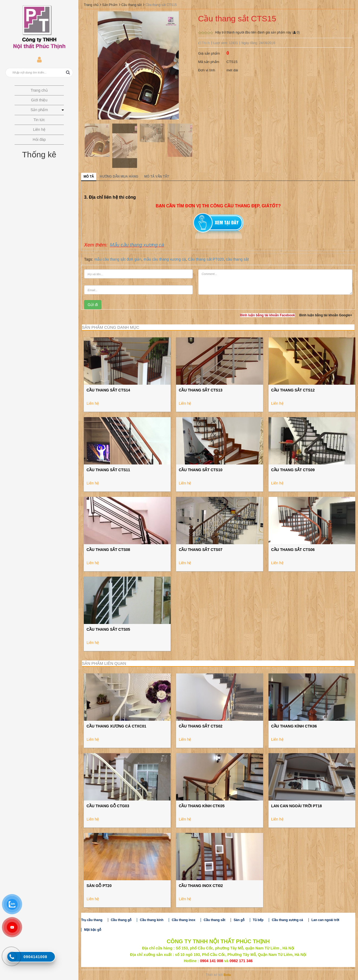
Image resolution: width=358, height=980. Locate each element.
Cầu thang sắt (131, 5)
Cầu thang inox (183, 920)
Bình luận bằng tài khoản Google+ (326, 315)
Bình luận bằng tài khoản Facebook (268, 315)
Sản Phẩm (110, 5)
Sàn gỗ (239, 920)
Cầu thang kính (152, 920)
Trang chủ (91, 5)
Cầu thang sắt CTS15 (161, 5)
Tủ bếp (258, 920)
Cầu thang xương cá (287, 920)
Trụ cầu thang (92, 920)
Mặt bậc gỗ (93, 930)
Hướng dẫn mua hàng (119, 177)
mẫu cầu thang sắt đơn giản (118, 259)
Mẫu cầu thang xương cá (137, 245)
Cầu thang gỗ (121, 920)
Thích (204, 43)
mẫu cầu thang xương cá (165, 259)
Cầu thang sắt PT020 (206, 259)
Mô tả (89, 177)
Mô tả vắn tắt (157, 177)
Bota (227, 975)
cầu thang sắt (238, 259)
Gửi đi (93, 305)
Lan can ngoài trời (325, 920)
